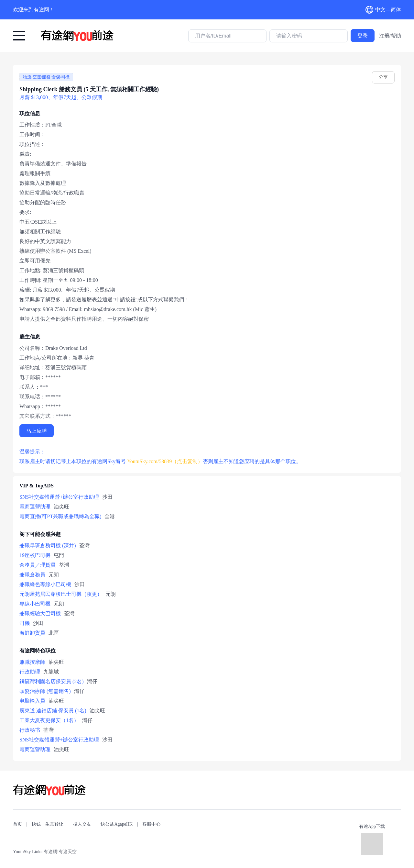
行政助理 (30, 672)
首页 (17, 824)
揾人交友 (82, 824)
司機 (25, 623)
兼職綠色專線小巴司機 (45, 584)
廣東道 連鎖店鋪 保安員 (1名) (53, 711)
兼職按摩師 (32, 662)
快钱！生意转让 (48, 824)
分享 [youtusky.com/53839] (383, 77)
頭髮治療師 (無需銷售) (45, 691)
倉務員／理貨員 (38, 565)
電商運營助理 (35, 507)
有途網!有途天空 (60, 852)
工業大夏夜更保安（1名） (49, 720)
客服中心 (151, 824)
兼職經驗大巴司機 (40, 613)
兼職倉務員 (32, 575)
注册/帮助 (390, 36)
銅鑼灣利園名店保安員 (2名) (52, 681)
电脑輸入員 (32, 701)
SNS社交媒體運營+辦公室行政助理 (59, 497)
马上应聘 (37, 431)
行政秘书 (30, 730)
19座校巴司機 (35, 555)
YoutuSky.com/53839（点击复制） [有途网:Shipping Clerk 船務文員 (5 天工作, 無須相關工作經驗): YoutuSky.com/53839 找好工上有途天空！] (165, 461)
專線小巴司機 (35, 604)
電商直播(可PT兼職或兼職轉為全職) (60, 516)
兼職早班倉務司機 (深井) (48, 545)
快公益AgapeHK (117, 824)
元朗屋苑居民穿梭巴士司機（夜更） (61, 594)
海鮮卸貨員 (32, 633)
